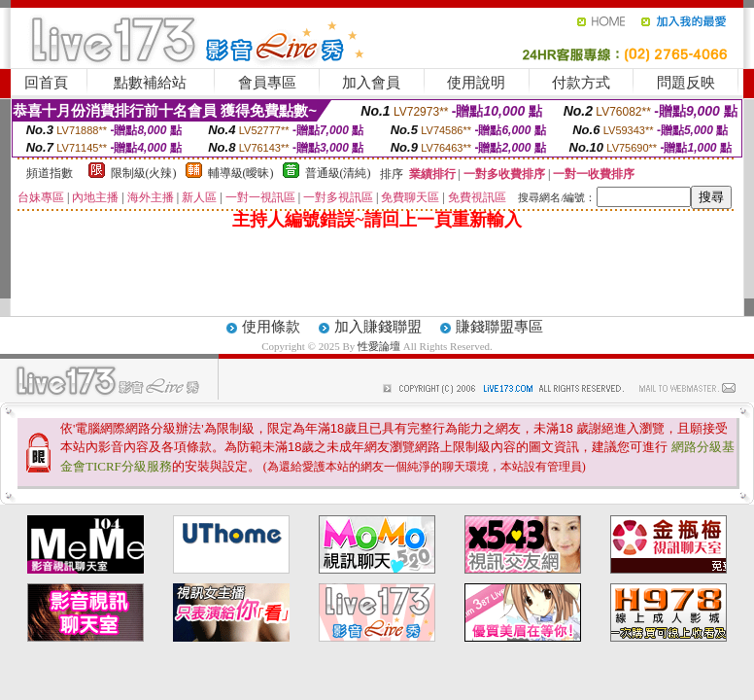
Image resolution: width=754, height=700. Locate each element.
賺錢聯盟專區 (499, 327)
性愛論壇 (380, 346)
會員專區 (267, 83)
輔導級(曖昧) (241, 173)
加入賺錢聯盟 (378, 327)
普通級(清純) (338, 173)
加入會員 (371, 83)
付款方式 (581, 83)
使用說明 (476, 83)
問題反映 (686, 83)
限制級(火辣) (144, 173)
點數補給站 (150, 83)
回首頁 (46, 83)
